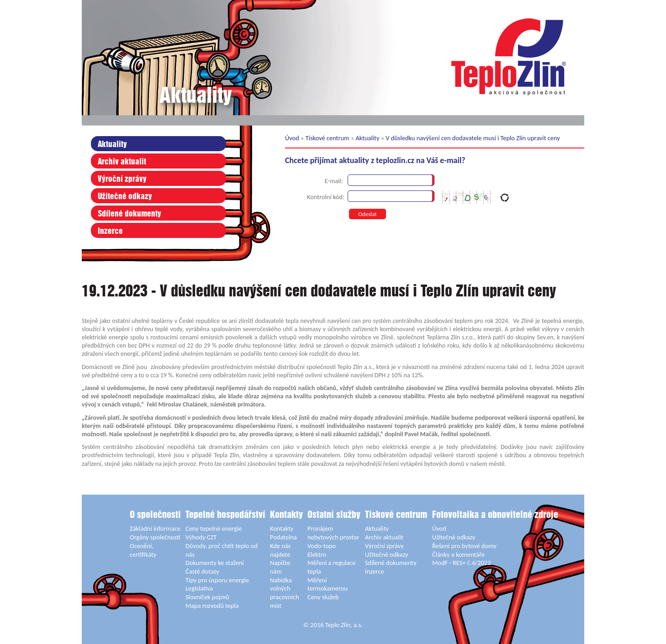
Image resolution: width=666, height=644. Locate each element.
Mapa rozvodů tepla (212, 606)
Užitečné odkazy (125, 197)
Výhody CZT (201, 537)
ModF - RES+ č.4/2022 (461, 563)
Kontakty (286, 515)
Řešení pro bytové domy (464, 546)
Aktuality (112, 145)
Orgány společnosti (155, 537)
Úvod (292, 138)
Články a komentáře (458, 554)
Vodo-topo (322, 546)
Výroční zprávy (122, 179)
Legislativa (199, 588)
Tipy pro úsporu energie (217, 580)
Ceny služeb (323, 597)
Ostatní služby (334, 515)
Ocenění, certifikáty (143, 550)
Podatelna (283, 537)
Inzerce (110, 231)
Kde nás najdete (280, 550)
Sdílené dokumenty (129, 214)
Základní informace (155, 528)
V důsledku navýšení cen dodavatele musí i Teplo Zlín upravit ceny (473, 138)
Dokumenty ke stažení (215, 563)
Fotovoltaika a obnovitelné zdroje (495, 515)
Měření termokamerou (328, 584)
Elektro (317, 554)
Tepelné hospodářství (225, 515)
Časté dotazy (202, 571)
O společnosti (155, 515)
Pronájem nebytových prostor (333, 533)
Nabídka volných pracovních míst (285, 593)
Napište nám (280, 567)
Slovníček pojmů (207, 597)
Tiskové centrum (328, 138)
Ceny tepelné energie (214, 528)
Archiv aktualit (122, 162)
